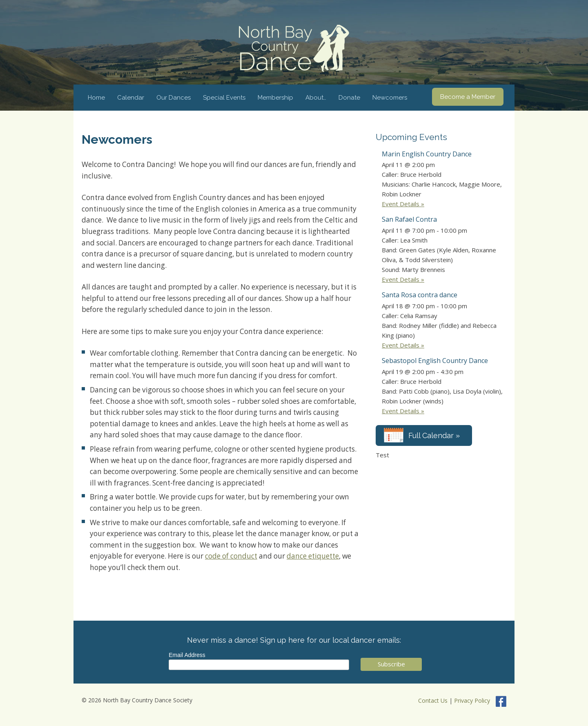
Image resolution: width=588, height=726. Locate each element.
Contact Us (433, 701)
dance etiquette (313, 556)
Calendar (131, 98)
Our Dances (174, 98)
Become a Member (468, 97)
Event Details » (403, 204)
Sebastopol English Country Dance (435, 361)
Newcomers (390, 98)
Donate (349, 98)
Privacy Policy (472, 701)
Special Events (224, 98)
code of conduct (231, 556)
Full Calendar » (434, 435)
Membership (275, 98)
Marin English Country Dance (427, 154)
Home (96, 98)
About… (316, 98)
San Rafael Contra (409, 219)
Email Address (187, 655)
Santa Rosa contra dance (420, 295)
